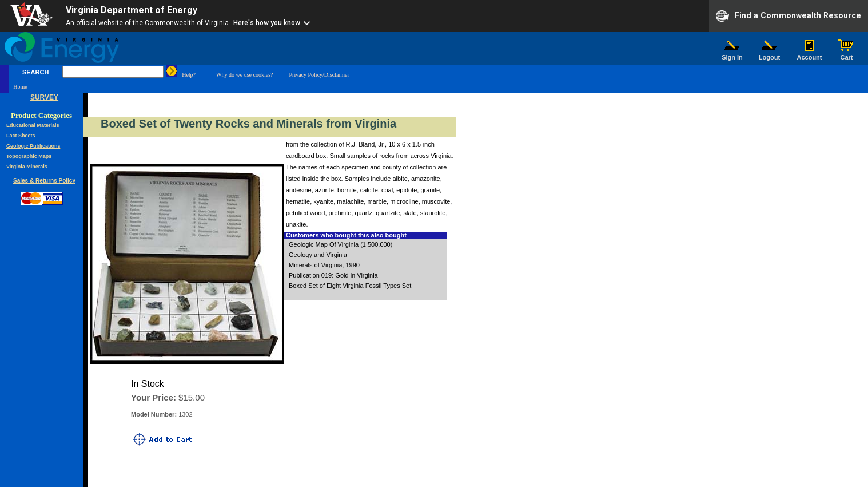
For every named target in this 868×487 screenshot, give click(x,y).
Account (809, 54)
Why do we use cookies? (244, 75)
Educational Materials (33, 125)
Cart (847, 54)
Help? (189, 75)
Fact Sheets (21, 136)
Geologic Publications (33, 146)
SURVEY (44, 97)
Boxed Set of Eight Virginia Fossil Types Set (350, 286)
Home (20, 87)
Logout (770, 54)
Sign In (732, 54)
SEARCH (35, 72)
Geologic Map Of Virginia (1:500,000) (341, 244)
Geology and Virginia (318, 255)
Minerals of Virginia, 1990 (324, 265)
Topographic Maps (29, 156)
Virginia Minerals (27, 167)
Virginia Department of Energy (132, 10)
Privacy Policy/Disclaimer (319, 75)
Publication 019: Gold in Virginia (333, 275)
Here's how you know (267, 23)
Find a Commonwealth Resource (789, 16)
